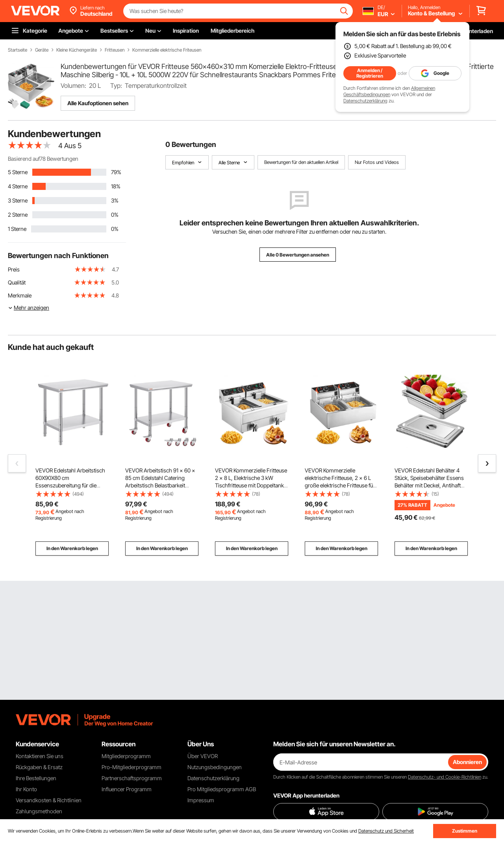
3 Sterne (18, 200)
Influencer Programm (127, 789)
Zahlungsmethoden (39, 811)
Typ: (116, 86)
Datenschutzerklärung (365, 101)
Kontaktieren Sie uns (40, 756)
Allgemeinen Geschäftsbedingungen (389, 91)
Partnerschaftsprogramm (132, 778)
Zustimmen (465, 831)
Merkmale (20, 295)
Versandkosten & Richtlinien (49, 800)
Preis (14, 269)
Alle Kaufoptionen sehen (98, 103)
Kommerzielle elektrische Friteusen (167, 50)
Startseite (18, 50)
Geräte (42, 50)
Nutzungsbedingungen (215, 767)
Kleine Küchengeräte (77, 50)
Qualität (17, 282)
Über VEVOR (203, 756)
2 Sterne (18, 215)
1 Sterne (17, 229)
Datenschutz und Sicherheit (386, 831)
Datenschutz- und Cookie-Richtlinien (445, 777)
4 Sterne (18, 186)
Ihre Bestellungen (36, 778)
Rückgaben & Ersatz (39, 767)
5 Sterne (18, 172)
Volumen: (73, 86)
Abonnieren (467, 762)
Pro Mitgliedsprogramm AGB (222, 789)
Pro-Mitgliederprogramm (132, 767)
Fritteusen (115, 50)
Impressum (201, 800)
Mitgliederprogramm (126, 756)
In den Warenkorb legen (72, 548)
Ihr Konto (26, 789)
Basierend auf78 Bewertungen (43, 159)
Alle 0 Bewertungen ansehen (298, 255)
